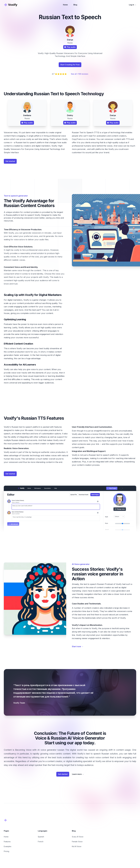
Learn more (78, 774)
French (41, 842)
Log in (133, 5)
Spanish (41, 837)
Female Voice (77, 842)
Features (7, 842)
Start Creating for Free (70, 65)
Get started (10, 161)
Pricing (6, 851)
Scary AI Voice (78, 837)
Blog (75, 5)
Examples (8, 846)
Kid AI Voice (77, 846)
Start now (78, 646)
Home (65, 5)
